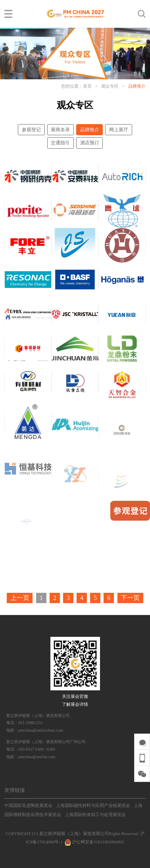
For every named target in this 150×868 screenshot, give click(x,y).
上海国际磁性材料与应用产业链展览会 (93, 805)
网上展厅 (119, 130)
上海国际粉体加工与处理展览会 (95, 814)
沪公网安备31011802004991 (94, 842)
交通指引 (60, 143)
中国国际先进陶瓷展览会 (28, 805)
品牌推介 (137, 86)
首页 (87, 86)
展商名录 (60, 130)
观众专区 (110, 86)
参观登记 (31, 130)
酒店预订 (90, 143)
